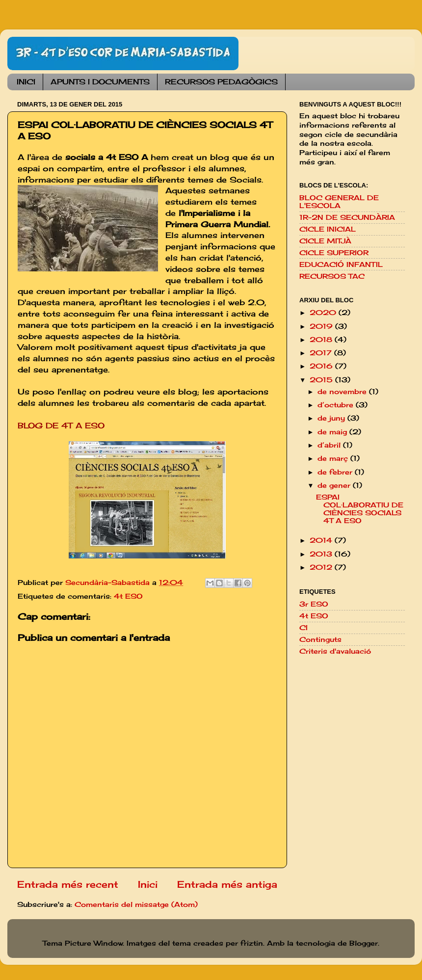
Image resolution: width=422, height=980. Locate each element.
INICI (26, 82)
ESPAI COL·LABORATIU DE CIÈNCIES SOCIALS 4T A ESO (360, 509)
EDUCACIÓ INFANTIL (341, 265)
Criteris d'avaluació (335, 651)
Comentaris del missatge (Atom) (136, 904)
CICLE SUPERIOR (334, 253)
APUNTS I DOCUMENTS (100, 82)
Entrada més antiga (227, 884)
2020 (324, 313)
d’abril (330, 445)
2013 (322, 554)
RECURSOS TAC (332, 276)
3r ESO (314, 604)
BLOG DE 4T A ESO (61, 425)
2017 (322, 353)
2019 (322, 326)
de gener (335, 485)
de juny (332, 418)
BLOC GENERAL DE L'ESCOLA (339, 202)
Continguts (320, 639)
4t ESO (128, 596)
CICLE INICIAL (328, 229)
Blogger (364, 943)
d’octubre (337, 405)
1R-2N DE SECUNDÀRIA (347, 217)
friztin (252, 943)
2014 (322, 540)
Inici (148, 884)
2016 (322, 366)
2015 (322, 380)
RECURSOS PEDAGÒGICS (221, 82)
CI (303, 628)
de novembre (343, 392)
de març (334, 458)
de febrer (336, 472)
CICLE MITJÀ (325, 241)
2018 (322, 340)
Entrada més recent (68, 884)
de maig (333, 432)
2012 (322, 567)
